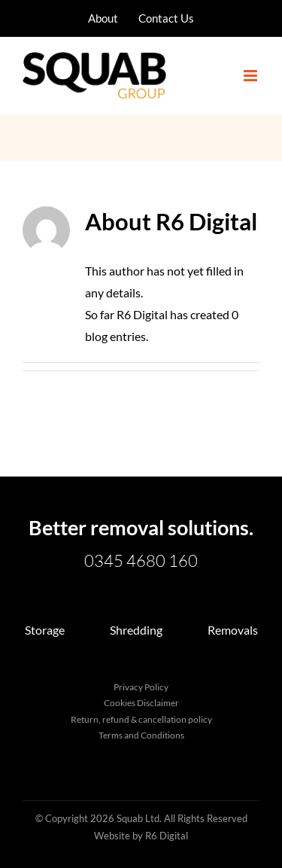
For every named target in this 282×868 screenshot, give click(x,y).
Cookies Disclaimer (141, 703)
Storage (45, 630)
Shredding (136, 630)
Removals (233, 630)
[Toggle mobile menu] (252, 76)
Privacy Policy (141, 687)
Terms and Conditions (141, 735)
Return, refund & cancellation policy (141, 719)
